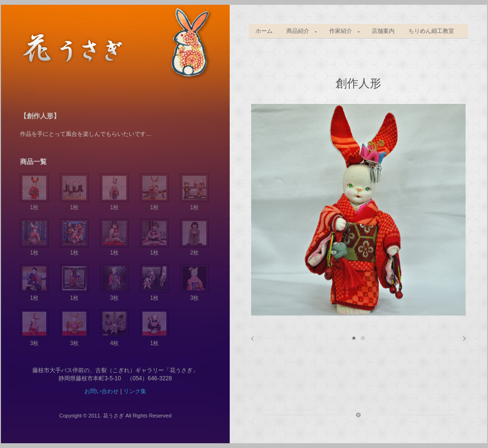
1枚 (34, 204)
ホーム (264, 31)
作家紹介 (341, 31)
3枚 (114, 294)
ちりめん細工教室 (431, 31)
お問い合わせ (102, 391)
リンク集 (135, 391)
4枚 (114, 340)
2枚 (194, 249)
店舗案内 (383, 31)
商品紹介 (299, 31)
